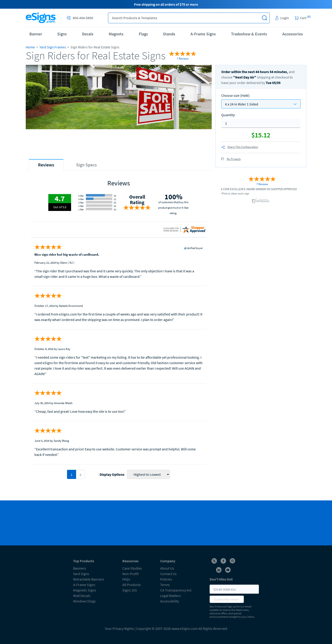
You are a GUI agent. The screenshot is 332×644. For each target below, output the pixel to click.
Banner (36, 34)
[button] (264, 18)
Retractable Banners (89, 579)
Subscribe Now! (227, 599)
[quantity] (261, 123)
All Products (132, 585)
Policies (166, 579)
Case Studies (132, 568)
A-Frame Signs (203, 34)
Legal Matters (170, 596)
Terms (165, 585)
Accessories (293, 34)
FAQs (126, 579)
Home (30, 47)
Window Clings (84, 601)
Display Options (112, 474)
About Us (167, 568)
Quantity (228, 115)
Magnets (116, 34)
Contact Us (168, 574)
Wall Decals (82, 596)
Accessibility (170, 601)
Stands (169, 34)
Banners (80, 568)
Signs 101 (130, 590)
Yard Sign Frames (53, 47)
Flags (143, 34)
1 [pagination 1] (72, 475)
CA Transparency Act (176, 590)
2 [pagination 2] (80, 475)
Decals (88, 34)
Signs (62, 34)
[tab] (46, 165)
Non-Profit (130, 574)
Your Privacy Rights (119, 628)
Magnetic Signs (85, 590)
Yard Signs (81, 574)
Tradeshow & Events (249, 34)
